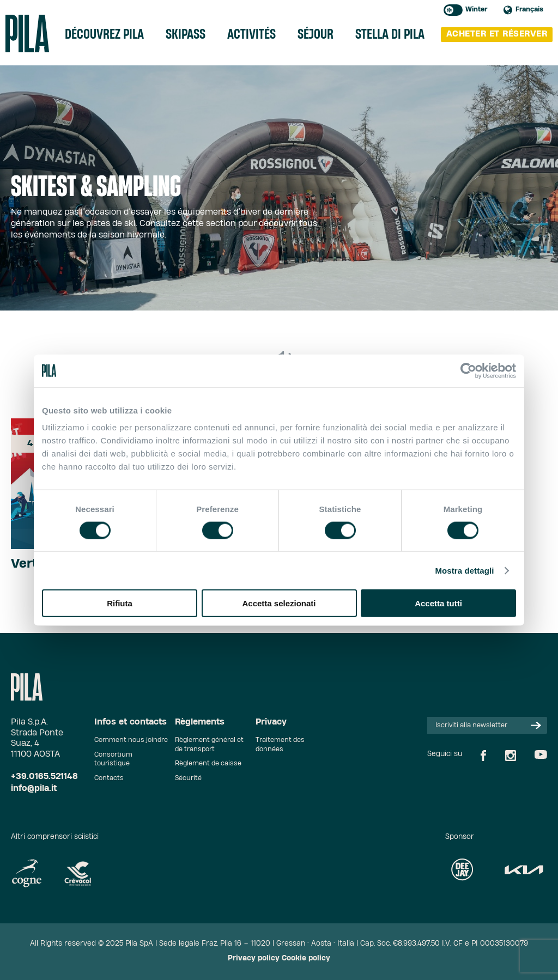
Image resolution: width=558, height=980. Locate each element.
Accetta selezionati (279, 603)
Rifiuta (120, 603)
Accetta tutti (438, 603)
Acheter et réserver (497, 34)
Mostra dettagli (464, 570)
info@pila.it (34, 789)
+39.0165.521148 (44, 777)
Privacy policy (254, 958)
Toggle (453, 10)
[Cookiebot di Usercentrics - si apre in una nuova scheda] (468, 370)
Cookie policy (306, 958)
